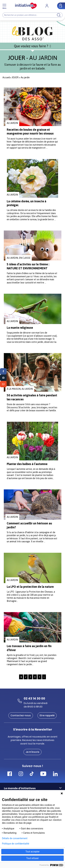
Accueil (6, 77)
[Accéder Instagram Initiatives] (21, 774)
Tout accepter (33, 852)
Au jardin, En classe (19, 258)
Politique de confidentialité (16, 844)
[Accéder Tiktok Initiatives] (32, 774)
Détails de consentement (15, 838)
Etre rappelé (47, 715)
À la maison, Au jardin (20, 389)
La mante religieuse (20, 328)
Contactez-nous (21, 715)
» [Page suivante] (44, 677)
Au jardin (12, 123)
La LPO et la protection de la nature (30, 587)
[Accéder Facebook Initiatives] (10, 774)
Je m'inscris (32, 752)
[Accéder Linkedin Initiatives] (55, 774)
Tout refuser (32, 858)
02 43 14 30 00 (34, 698)
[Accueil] (26, 6)
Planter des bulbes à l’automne (27, 464)
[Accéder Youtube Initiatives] (43, 774)
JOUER (15, 77)
